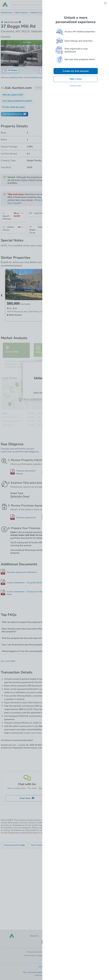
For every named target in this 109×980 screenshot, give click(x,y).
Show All (55, 602)
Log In (55, 387)
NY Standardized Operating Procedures (55, 967)
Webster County (38, 13)
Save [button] (103, 28)
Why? (48, 538)
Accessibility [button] (80, 956)
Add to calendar (96, 120)
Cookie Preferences (51, 952)
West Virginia (21, 13)
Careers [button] (55, 936)
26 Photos (11, 70)
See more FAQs (8, 661)
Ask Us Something (82, 798)
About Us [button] (34, 936)
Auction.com (7, 13)
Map (45, 70)
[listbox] (15, 845)
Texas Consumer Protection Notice (73, 972)
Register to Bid (83, 91)
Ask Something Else (15, 114)
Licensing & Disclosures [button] (63, 956)
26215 (63, 13)
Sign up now (69, 393)
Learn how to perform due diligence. (20, 452)
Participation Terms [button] (44, 956)
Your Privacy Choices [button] (71, 952)
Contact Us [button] (76, 936)
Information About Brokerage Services (43, 972)
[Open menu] (105, 5)
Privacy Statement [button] (34, 952)
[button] (13, 95)
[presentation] (55, 5)
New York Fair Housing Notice (55, 970)
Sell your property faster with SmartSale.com (22, 77)
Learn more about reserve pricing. (46, 733)
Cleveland (53, 13)
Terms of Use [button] (30, 956)
